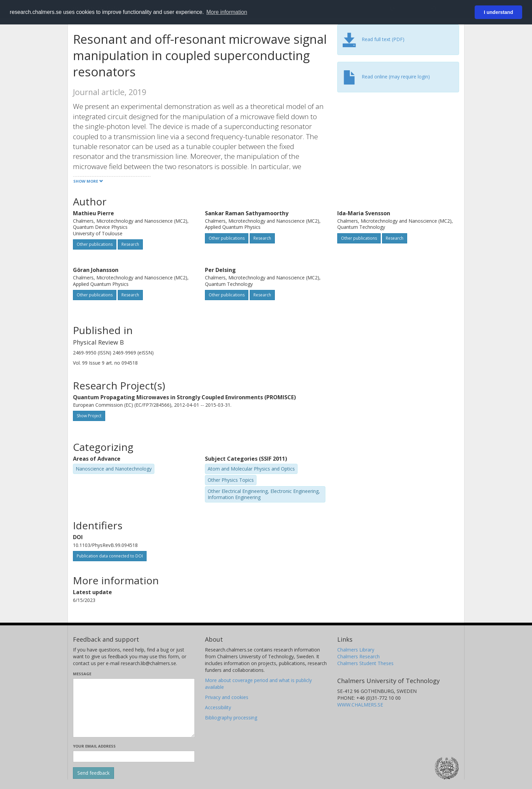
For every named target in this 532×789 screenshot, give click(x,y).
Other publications (95, 244)
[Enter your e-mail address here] (134, 756)
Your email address (94, 746)
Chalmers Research (358, 656)
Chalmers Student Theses (365, 663)
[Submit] (93, 773)
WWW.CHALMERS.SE (360, 705)
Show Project (89, 416)
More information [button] (227, 12)
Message (82, 674)
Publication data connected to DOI (110, 556)
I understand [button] (498, 12)
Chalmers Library (356, 650)
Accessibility (218, 707)
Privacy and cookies (227, 697)
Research (130, 244)
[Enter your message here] (134, 708)
